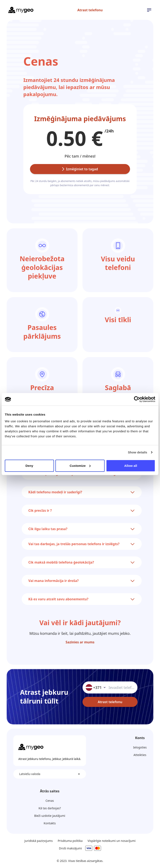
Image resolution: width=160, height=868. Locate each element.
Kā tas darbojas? (50, 808)
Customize (80, 465)
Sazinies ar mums (80, 642)
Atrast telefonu (90, 10)
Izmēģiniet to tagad (80, 169)
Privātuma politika (70, 841)
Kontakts (50, 823)
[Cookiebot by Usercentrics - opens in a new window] (137, 399)
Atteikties (140, 755)
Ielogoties (140, 747)
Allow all (131, 465)
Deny (29, 465)
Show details (138, 452)
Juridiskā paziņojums (39, 841)
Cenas (50, 801)
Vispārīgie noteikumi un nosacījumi (111, 841)
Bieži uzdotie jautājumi (50, 816)
